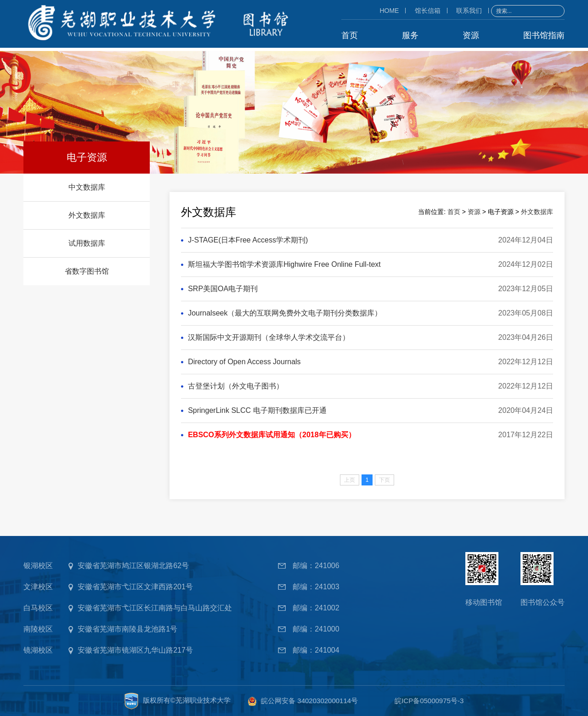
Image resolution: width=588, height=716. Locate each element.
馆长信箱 (428, 10)
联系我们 (469, 10)
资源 (471, 35)
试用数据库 (87, 243)
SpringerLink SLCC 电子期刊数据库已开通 (257, 410)
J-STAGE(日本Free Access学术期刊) (248, 240)
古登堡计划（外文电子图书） (236, 386)
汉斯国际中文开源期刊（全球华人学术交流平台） (269, 337)
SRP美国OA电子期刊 (223, 288)
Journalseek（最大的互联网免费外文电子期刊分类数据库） (285, 313)
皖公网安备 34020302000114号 (309, 700)
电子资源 (87, 157)
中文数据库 (87, 187)
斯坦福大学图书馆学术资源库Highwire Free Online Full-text (284, 264)
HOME (389, 10)
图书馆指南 (544, 35)
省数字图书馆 (87, 271)
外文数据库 (87, 215)
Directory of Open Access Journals (244, 361)
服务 (410, 35)
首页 (350, 35)
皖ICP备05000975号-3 (429, 700)
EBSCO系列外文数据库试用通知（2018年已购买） (272, 434)
